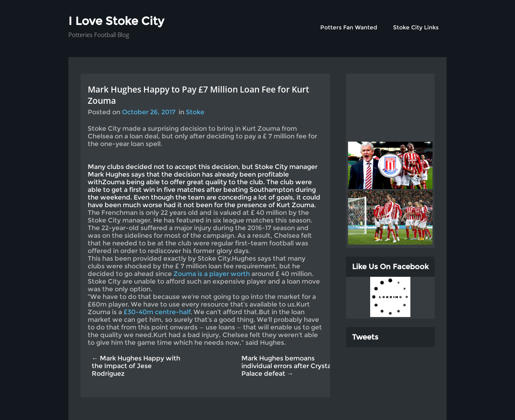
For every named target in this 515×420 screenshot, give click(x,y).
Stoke (195, 112)
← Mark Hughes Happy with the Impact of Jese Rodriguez (136, 366)
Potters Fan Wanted (349, 27)
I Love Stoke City (116, 21)
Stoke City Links (416, 27)
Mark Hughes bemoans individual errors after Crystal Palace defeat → (287, 366)
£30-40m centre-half (157, 312)
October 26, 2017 (149, 112)
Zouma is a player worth (212, 274)
